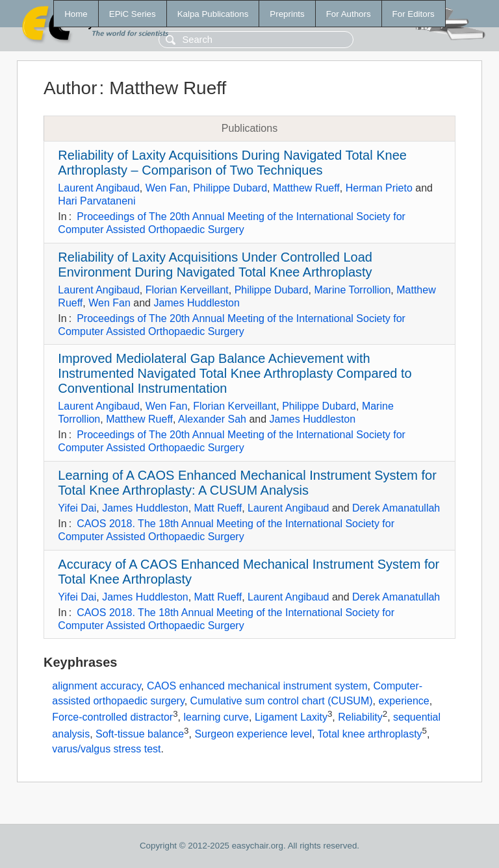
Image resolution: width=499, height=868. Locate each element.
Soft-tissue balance (140, 734)
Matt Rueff (218, 508)
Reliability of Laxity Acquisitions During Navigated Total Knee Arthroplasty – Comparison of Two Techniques (232, 163)
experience (403, 701)
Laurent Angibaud (98, 188)
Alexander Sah (212, 419)
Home (76, 14)
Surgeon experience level (253, 734)
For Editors (414, 14)
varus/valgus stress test (106, 749)
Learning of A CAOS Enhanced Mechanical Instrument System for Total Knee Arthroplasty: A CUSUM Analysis (247, 483)
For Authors (349, 14)
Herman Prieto (379, 188)
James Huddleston (197, 303)
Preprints (287, 14)
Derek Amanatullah (396, 508)
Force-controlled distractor (112, 717)
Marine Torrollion (352, 290)
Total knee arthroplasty (370, 734)
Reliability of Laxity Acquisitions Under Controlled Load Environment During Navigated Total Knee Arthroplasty (215, 265)
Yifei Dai (77, 508)
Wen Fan (167, 188)
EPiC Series (133, 14)
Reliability (360, 717)
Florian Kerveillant (187, 290)
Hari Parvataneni (96, 201)
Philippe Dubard (230, 188)
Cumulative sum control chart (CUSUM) (282, 701)
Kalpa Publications (213, 14)
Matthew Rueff (306, 188)
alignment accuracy (96, 686)
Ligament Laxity (291, 717)
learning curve (216, 717)
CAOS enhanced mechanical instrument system (257, 686)
